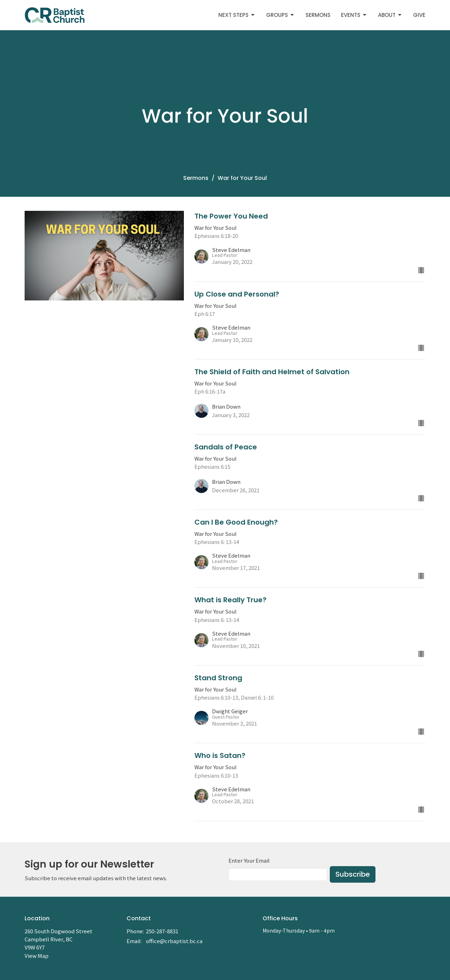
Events (354, 15)
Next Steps (237, 15)
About (390, 15)
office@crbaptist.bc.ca (174, 941)
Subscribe (353, 874)
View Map (37, 956)
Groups (281, 15)
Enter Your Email (249, 860)
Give (419, 15)
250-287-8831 (162, 931)
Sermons (318, 15)
